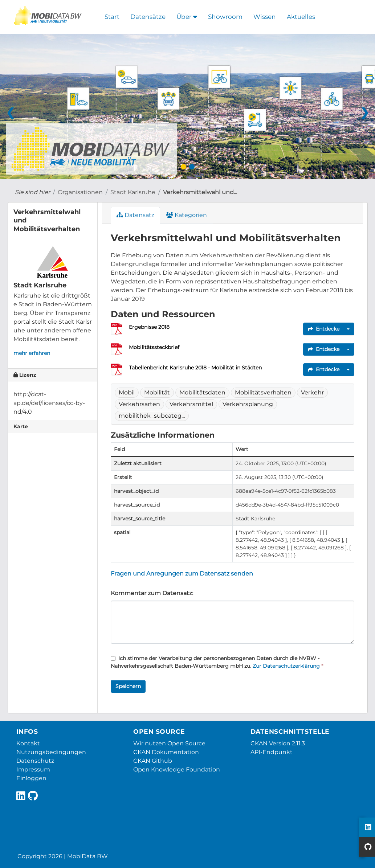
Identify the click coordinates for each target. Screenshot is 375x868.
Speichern (128, 686)
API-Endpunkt (272, 752)
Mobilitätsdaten (202, 392)
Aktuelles (301, 17)
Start (112, 17)
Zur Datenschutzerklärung (286, 666)
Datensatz (135, 215)
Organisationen (80, 192)
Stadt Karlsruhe (133, 192)
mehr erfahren (32, 353)
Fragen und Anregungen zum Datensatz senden (182, 574)
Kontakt (28, 743)
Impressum (33, 769)
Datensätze (148, 17)
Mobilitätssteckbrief (154, 347)
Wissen (265, 17)
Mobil (127, 392)
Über (187, 17)
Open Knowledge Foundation (177, 769)
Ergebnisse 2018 (149, 327)
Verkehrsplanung (248, 404)
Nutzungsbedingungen (51, 752)
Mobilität (157, 392)
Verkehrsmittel (191, 404)
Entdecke (324, 329)
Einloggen (31, 778)
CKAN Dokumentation (166, 752)
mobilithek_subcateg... (152, 416)
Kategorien (186, 215)
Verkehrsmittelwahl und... (200, 192)
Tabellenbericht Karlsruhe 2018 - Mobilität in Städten (195, 368)
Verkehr (312, 392)
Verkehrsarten (139, 404)
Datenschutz (35, 761)
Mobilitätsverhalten (263, 392)
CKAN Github (153, 761)
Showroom (225, 17)
